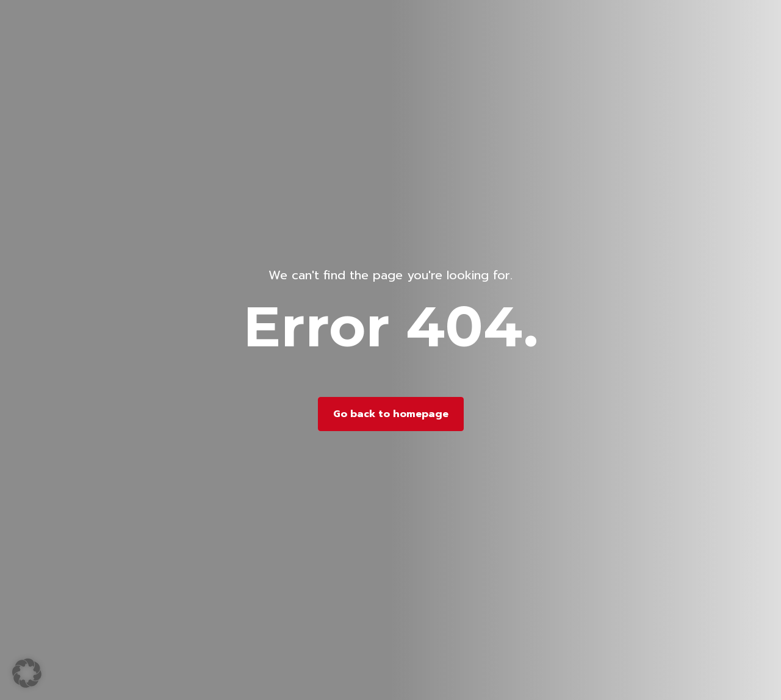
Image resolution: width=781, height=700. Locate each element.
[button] (27, 673)
